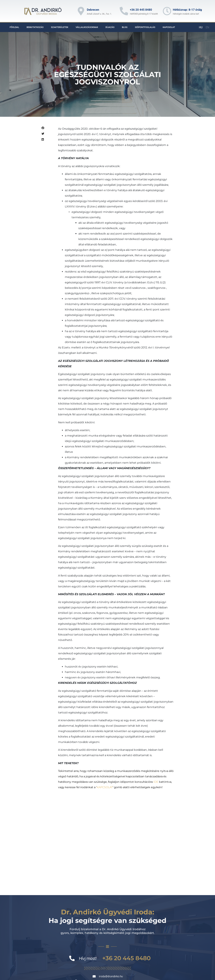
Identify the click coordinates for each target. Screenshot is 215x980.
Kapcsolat (169, 27)
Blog (125, 27)
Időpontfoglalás (145, 27)
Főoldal (14, 27)
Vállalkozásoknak (87, 27)
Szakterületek (60, 27)
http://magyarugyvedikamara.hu (59, 952)
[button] (46, 128)
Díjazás (110, 27)
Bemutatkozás (35, 27)
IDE (156, 782)
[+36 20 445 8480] (124, 11)
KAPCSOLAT (105, 787)
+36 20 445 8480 (141, 10)
